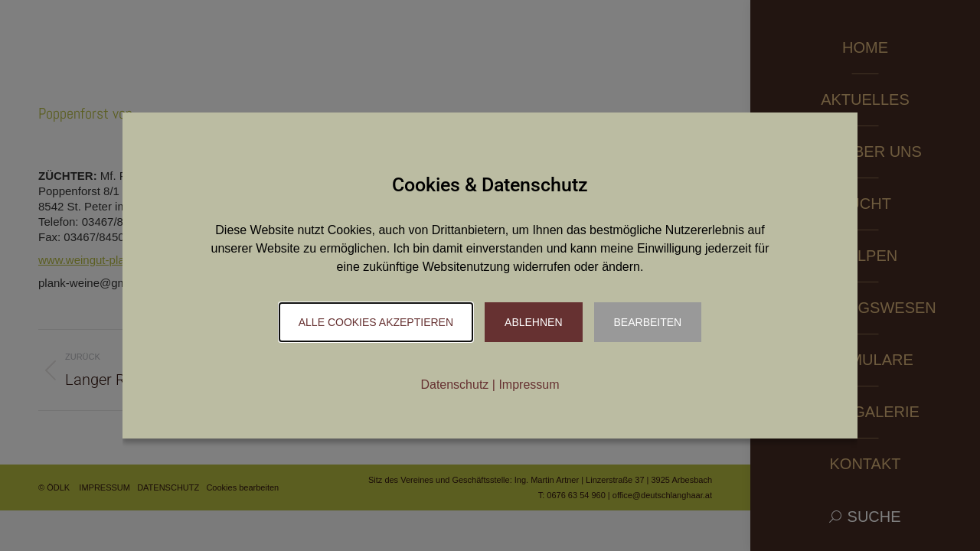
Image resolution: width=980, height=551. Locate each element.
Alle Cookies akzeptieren (376, 322)
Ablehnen (533, 322)
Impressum (529, 385)
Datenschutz (454, 385)
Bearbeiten (648, 322)
